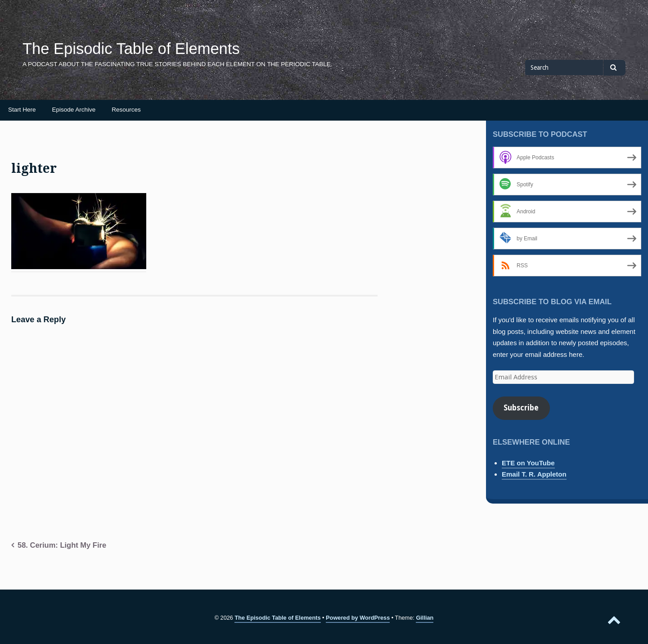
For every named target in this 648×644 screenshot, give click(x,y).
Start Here (22, 110)
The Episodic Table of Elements (131, 49)
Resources (126, 110)
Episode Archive (74, 110)
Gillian (425, 618)
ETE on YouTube (528, 463)
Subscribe (521, 408)
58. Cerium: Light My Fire (62, 545)
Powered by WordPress (358, 618)
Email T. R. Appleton (534, 474)
